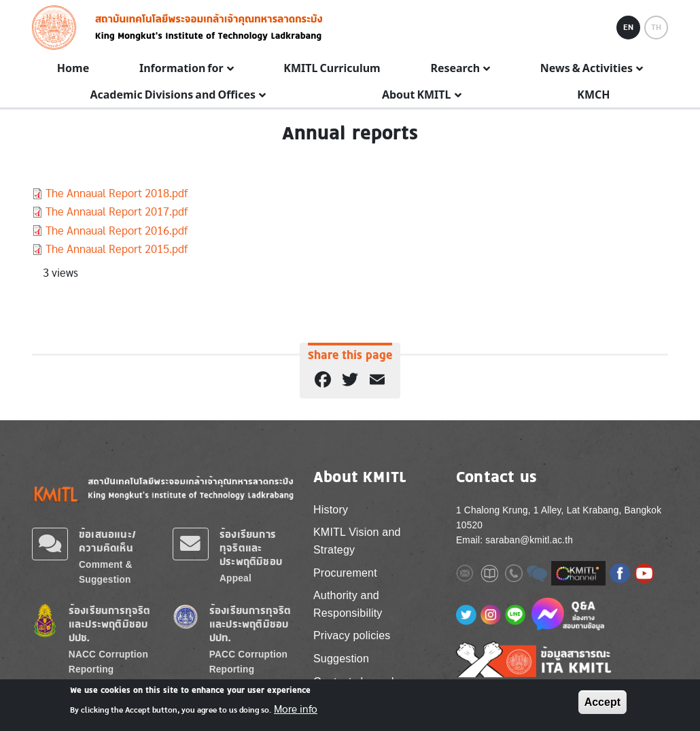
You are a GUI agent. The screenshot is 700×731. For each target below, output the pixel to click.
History (331, 510)
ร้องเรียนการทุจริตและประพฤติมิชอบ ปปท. (250, 624)
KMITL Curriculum (332, 69)
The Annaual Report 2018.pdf (117, 193)
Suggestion (341, 659)
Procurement (345, 573)
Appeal (235, 578)
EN (628, 27)
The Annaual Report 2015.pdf (117, 249)
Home (73, 69)
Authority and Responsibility (348, 604)
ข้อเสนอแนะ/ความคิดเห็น (107, 541)
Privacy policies (352, 635)
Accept (602, 702)
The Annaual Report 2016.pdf (117, 231)
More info (296, 709)
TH (656, 27)
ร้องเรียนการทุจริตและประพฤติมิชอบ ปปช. (110, 624)
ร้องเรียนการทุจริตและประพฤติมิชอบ (251, 548)
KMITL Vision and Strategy (357, 541)
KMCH (593, 95)
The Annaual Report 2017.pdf (117, 212)
